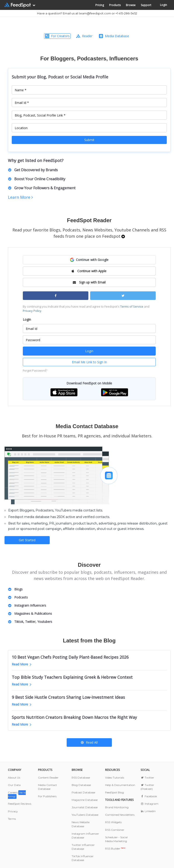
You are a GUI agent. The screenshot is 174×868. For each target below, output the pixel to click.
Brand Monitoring (117, 807)
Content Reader (48, 778)
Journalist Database (85, 807)
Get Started (27, 540)
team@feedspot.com (95, 13)
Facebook (149, 796)
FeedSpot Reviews (20, 804)
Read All (89, 742)
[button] (89, 260)
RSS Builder (115, 849)
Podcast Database (83, 792)
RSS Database (81, 778)
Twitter (147, 778)
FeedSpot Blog (114, 792)
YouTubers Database (85, 815)
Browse (131, 5)
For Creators (57, 36)
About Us (14, 778)
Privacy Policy (32, 311)
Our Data (14, 785)
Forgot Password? (35, 370)
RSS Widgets (113, 822)
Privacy (13, 811)
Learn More (20, 197)
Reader (84, 36)
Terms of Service (132, 306)
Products (115, 5)
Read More (22, 664)
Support (146, 5)
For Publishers (47, 796)
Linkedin (148, 811)
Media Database (114, 36)
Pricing (100, 5)
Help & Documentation (120, 785)
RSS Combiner (115, 830)
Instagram (149, 804)
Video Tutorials (115, 778)
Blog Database (81, 785)
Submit (89, 140)
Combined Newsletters (120, 815)
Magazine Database (85, 800)
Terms (12, 819)
